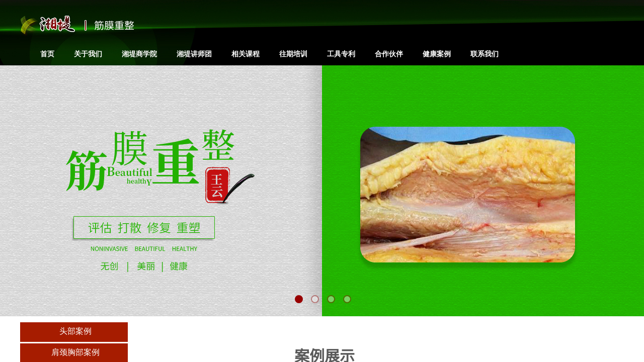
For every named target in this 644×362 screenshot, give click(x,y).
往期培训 (293, 54)
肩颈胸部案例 (75, 352)
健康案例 (437, 54)
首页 (47, 54)
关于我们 (88, 54)
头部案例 (75, 331)
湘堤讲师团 (194, 54)
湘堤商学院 (139, 54)
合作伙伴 (389, 54)
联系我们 (485, 54)
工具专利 (341, 54)
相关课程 (246, 54)
